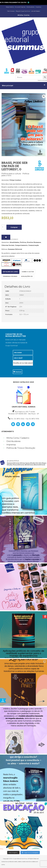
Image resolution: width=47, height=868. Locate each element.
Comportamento (21, 245)
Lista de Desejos (35, 11)
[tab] (10, 272)
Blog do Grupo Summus (23, 11)
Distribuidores (30, 7)
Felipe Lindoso (15, 180)
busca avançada (42, 80)
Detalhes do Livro (10, 272)
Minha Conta (24, 15)
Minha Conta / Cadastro (18, 438)
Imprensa (38, 7)
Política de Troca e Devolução (21, 448)
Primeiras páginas (10, 276)
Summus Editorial (15, 249)
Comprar (14, 227)
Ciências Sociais (8, 245)
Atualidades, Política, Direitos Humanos (25, 242)
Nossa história (10, 7)
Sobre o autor (28, 272)
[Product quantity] (3, 227)
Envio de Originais (20, 7)
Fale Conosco (11, 11)
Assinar (18, 372)
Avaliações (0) (27, 276)
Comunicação (34, 245)
